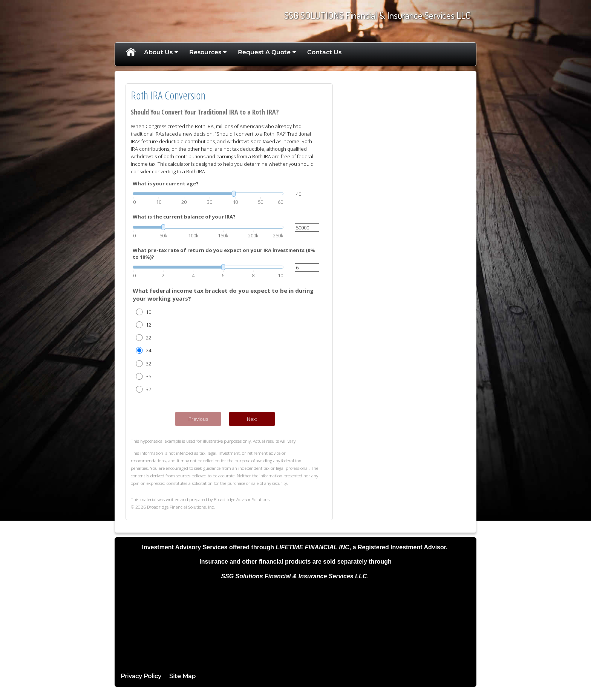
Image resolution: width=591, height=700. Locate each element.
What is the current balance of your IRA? (184, 217)
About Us (158, 52)
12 (149, 325)
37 (149, 389)
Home (130, 52)
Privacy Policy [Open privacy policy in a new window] (141, 676)
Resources (205, 52)
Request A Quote (264, 52)
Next (252, 419)
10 (149, 312)
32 (149, 364)
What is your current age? (166, 183)
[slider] (208, 194)
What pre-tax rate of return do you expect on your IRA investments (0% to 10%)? (224, 254)
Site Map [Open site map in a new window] (182, 676)
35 (149, 376)
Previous (198, 419)
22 (149, 338)
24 (149, 350)
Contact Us (324, 52)
